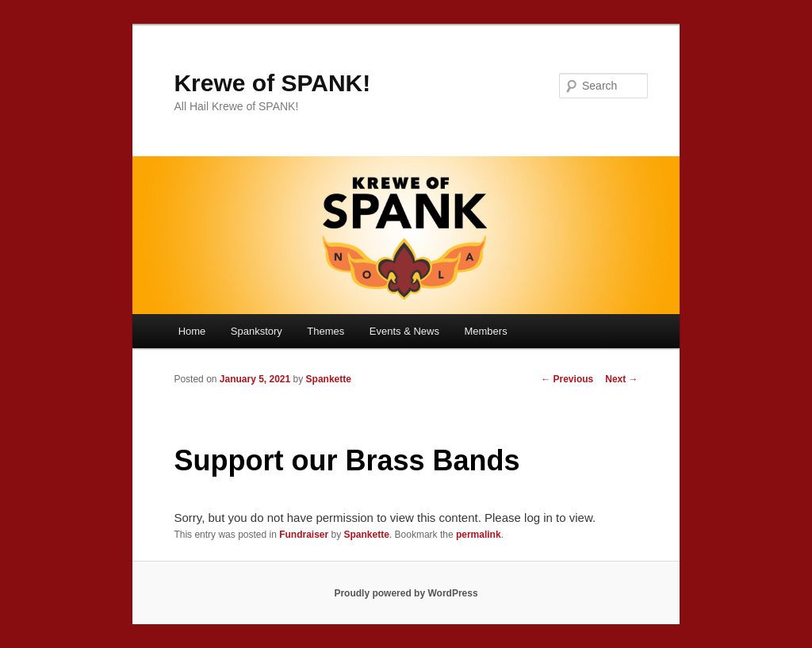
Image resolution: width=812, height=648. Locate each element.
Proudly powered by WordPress (406, 593)
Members (485, 331)
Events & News (404, 331)
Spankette (329, 379)
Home (192, 331)
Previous (567, 379)
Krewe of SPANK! (272, 83)
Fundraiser (304, 535)
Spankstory (257, 331)
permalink (479, 535)
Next (621, 379)
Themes (326, 331)
